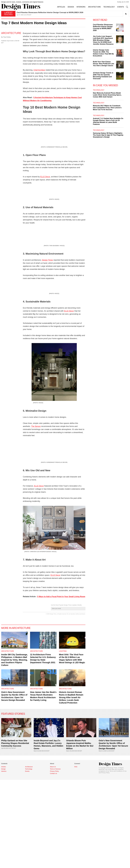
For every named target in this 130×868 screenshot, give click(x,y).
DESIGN (71, 7)
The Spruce (36, 534)
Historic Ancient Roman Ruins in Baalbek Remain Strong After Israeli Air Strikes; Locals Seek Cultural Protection (71, 828)
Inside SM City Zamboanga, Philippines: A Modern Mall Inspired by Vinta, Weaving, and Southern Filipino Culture (14, 790)
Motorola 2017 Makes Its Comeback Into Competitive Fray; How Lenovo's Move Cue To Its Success (107, 108)
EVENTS (121, 7)
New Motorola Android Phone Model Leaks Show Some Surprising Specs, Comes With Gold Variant (107, 95)
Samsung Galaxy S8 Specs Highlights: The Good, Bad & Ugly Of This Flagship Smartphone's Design (108, 135)
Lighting (63, 782)
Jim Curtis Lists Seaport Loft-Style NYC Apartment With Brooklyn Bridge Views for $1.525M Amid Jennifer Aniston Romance (103, 40)
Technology (99, 90)
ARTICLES (61, 7)
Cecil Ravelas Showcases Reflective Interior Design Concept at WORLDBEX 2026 (50, 12)
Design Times (47, 335)
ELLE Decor (45, 194)
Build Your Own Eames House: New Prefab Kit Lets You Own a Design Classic (104, 64)
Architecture (11, 33)
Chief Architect (39, 70)
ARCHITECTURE (94, 7)
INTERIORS (81, 7)
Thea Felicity (7, 37)
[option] (73, 14)
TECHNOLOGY (109, 7)
